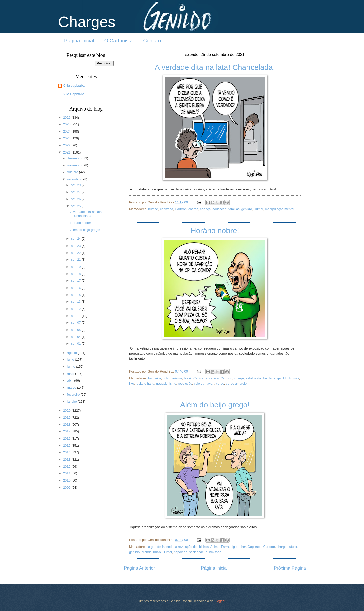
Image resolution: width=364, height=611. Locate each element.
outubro (73, 172)
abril (71, 380)
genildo (247, 209)
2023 (67, 138)
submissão (214, 552)
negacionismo (166, 384)
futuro (293, 547)
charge (193, 209)
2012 (67, 466)
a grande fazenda (161, 547)
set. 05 (76, 330)
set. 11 (76, 316)
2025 (67, 124)
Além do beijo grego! (215, 405)
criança (206, 209)
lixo (132, 384)
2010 (67, 480)
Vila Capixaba (74, 94)
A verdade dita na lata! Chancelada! (215, 67)
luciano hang (145, 384)
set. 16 (76, 288)
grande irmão (151, 552)
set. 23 (76, 246)
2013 (67, 459)
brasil (188, 378)
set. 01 (76, 344)
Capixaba (200, 378)
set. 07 (76, 323)
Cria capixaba (74, 86)
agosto (72, 353)
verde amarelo (236, 384)
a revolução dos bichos (192, 547)
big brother (238, 547)
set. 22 (76, 253)
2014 (67, 452)
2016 (67, 438)
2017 (67, 431)
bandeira (154, 378)
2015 (67, 445)
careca (214, 378)
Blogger (220, 601)
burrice (153, 209)
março (72, 388)
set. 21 (76, 260)
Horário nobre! (215, 231)
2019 (67, 417)
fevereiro (74, 394)
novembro (75, 165)
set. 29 (76, 185)
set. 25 (76, 206)
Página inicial (79, 41)
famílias (234, 209)
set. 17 (76, 281)
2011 (67, 473)
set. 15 (76, 295)
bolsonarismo (172, 378)
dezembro (75, 158)
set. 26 (76, 199)
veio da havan (204, 384)
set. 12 (76, 309)
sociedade (197, 552)
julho (71, 359)
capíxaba (167, 209)
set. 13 (76, 302)
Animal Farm (220, 547)
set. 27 (76, 192)
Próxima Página (290, 568)
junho (71, 367)
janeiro (72, 401)
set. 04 (76, 337)
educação (219, 209)
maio (71, 374)
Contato (152, 41)
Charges (87, 22)
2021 (67, 152)
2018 (67, 424)
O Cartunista (119, 41)
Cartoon (181, 209)
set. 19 (76, 267)
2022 (67, 145)
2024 (67, 131)
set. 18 (76, 274)
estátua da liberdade (260, 378)
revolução (185, 384)
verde (220, 384)
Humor (258, 209)
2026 (67, 117)
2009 (67, 487)
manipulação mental (280, 209)
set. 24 (76, 239)
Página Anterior (139, 568)
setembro (74, 179)
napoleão (181, 552)
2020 (67, 411)
